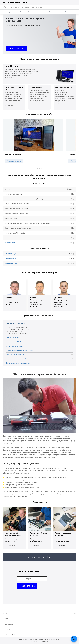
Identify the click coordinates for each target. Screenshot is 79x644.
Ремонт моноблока (11, 263)
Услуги (6, 614)
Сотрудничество (38, 7)
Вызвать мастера (17, 49)
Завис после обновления (15, 355)
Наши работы (14, 7)
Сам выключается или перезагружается (20, 350)
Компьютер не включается (16, 323)
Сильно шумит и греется (15, 346)
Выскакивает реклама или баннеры (19, 359)
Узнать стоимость (14, 161)
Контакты (25, 7)
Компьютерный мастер (10, 12)
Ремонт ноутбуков (26, 12)
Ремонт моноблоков (55, 12)
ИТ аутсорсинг (69, 12)
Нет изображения (12, 338)
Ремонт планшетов (40, 12)
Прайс (4, 7)
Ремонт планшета (11, 259)
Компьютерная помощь (18, 2)
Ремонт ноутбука (11, 254)
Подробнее (12, 545)
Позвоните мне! (27, 586)
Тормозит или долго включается (18, 363)
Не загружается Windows (15, 342)
